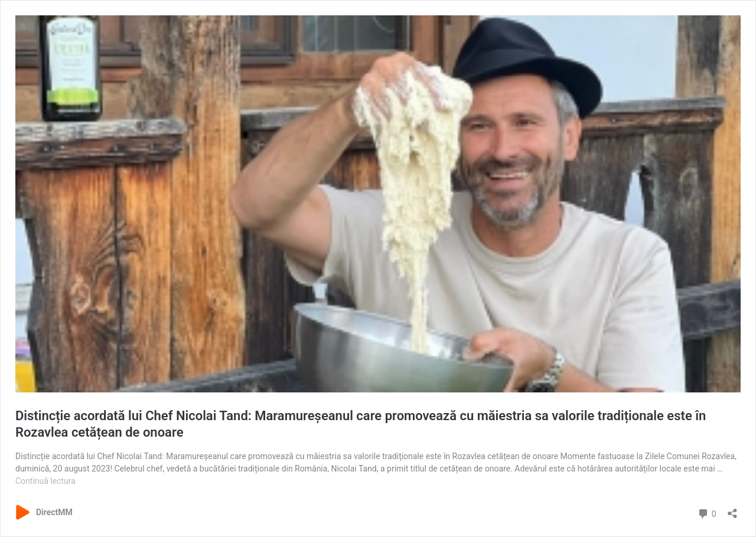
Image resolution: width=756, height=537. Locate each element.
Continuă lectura (45, 481)
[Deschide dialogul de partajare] (732, 510)
